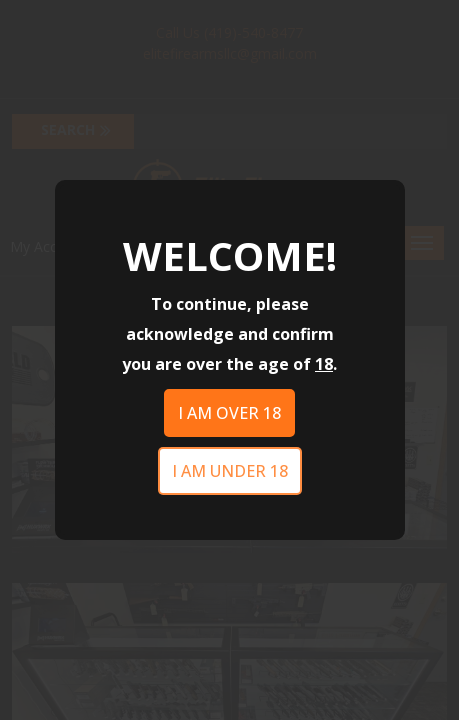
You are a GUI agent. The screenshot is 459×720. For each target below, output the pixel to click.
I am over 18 (229, 413)
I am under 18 (230, 471)
